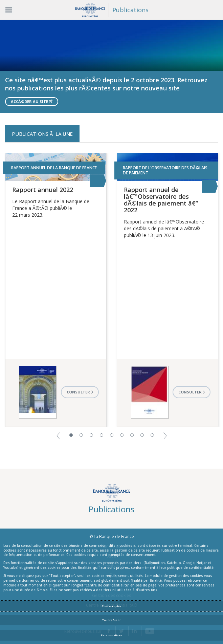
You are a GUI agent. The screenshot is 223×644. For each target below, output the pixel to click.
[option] (111, 66)
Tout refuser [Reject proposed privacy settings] (111, 620)
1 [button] (71, 435)
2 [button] (81, 435)
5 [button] (112, 435)
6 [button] (122, 435)
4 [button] (102, 435)
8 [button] (142, 435)
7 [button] (132, 435)
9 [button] (152, 435)
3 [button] (91, 435)
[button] (58, 435)
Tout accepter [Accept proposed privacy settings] (112, 606)
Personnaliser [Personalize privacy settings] (111, 635)
